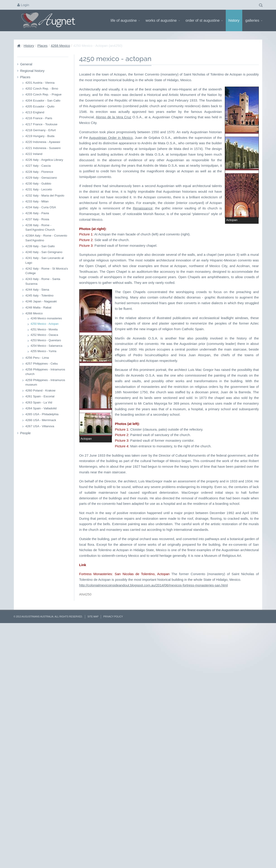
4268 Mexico (60, 46)
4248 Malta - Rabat (38, 307)
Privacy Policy (113, 856)
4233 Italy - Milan (37, 201)
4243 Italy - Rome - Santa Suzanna (43, 281)
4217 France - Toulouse (41, 124)
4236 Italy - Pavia (37, 213)
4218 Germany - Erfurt (41, 130)
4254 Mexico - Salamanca (46, 346)
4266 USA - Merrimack (41, 420)
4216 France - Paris (39, 118)
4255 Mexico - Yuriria (43, 351)
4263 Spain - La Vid (39, 402)
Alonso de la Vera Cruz (113, 251)
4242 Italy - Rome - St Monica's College (47, 271)
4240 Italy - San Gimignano (44, 252)
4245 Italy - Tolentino (39, 295)
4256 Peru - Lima (37, 358)
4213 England (35, 112)
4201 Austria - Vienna (40, 83)
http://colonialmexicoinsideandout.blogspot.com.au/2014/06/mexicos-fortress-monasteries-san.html (154, 824)
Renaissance (179, 320)
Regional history (32, 71)
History (234, 20)
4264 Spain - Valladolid (41, 408)
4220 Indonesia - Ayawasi (43, 142)
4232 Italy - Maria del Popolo (45, 196)
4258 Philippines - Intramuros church (45, 372)
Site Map (93, 856)
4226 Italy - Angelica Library (44, 160)
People (25, 433)
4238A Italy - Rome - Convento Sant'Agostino (46, 238)
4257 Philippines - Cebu (42, 364)
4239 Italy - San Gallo (40, 246)
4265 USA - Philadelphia (42, 414)
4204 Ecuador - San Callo (43, 101)
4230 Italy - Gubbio (38, 184)
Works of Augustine (163, 20)
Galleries (254, 20)
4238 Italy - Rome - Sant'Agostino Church (40, 227)
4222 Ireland (34, 154)
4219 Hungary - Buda (40, 136)
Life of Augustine (125, 20)
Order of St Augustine (204, 20)
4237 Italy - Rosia (37, 219)
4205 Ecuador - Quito (40, 106)
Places (42, 46)
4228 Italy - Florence (39, 172)
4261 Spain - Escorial (40, 396)
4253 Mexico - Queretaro (46, 340)
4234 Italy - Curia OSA (41, 207)
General (26, 64)
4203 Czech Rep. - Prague (43, 94)
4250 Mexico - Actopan (45, 324)
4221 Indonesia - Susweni (43, 148)
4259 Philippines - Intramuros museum (45, 382)
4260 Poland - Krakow (40, 390)
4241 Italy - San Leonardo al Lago (45, 260)
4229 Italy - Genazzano (41, 178)
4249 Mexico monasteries (46, 318)
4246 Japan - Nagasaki (41, 301)
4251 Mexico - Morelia (44, 330)
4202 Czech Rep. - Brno (42, 89)
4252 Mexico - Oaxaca (44, 335)
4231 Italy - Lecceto (39, 189)
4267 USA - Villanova (40, 426)
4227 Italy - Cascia (38, 166)
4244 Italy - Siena (37, 290)
